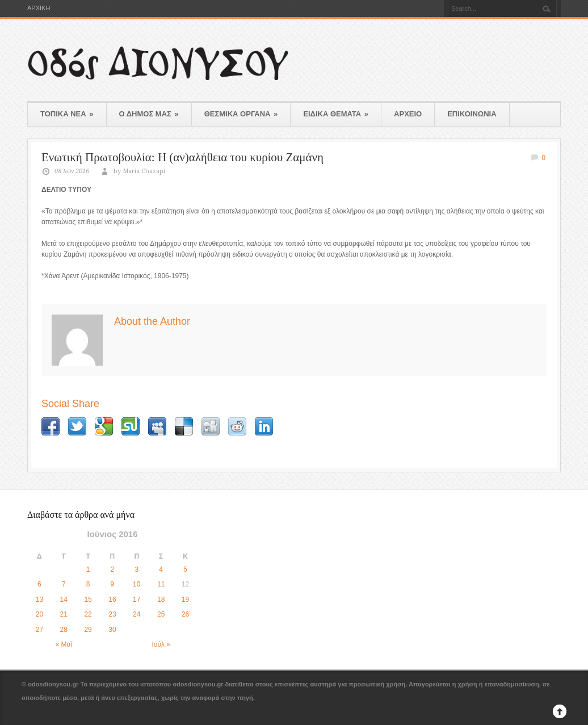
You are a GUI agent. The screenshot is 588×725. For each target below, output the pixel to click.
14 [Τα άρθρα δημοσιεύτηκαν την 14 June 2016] (64, 600)
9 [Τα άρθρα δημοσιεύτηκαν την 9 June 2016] (113, 584)
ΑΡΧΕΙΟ (408, 114)
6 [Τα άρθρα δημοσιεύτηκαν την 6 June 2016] (39, 584)
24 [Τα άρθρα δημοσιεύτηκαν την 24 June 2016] (136, 614)
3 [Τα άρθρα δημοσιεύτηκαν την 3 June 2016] (136, 569)
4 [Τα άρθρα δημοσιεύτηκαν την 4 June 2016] (161, 569)
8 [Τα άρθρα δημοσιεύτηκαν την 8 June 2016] (88, 584)
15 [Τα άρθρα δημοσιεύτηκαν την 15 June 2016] (88, 600)
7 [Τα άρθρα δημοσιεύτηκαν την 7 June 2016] (64, 584)
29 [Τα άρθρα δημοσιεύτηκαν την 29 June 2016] (88, 630)
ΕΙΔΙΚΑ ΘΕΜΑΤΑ (336, 114)
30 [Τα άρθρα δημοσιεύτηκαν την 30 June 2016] (112, 630)
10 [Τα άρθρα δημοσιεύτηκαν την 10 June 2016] (136, 584)
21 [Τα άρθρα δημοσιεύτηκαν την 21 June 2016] (64, 614)
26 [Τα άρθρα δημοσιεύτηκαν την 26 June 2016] (185, 614)
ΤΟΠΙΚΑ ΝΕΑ (67, 114)
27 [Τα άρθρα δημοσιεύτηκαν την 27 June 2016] (39, 630)
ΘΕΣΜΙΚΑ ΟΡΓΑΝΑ (241, 114)
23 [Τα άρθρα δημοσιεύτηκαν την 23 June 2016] (112, 614)
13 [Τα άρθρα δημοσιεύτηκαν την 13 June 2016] (39, 600)
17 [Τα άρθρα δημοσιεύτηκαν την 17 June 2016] (136, 600)
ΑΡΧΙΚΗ (39, 8)
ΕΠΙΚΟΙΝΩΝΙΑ (472, 114)
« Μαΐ (64, 644)
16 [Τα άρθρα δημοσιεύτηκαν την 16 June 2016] (112, 600)
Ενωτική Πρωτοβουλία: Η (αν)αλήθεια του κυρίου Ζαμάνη (182, 157)
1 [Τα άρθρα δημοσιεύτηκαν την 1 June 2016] (88, 569)
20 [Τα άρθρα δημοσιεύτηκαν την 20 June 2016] (39, 614)
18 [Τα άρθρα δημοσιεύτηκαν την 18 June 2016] (161, 600)
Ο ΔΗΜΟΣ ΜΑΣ (149, 114)
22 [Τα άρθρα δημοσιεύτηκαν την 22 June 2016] (88, 614)
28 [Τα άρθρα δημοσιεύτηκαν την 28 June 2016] (64, 630)
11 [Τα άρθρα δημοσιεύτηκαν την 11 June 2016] (161, 584)
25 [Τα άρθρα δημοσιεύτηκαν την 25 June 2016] (161, 614)
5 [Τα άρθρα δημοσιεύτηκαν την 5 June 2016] (185, 569)
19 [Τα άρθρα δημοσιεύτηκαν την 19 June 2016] (185, 600)
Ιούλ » (161, 644)
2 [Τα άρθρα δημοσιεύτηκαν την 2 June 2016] (113, 569)
